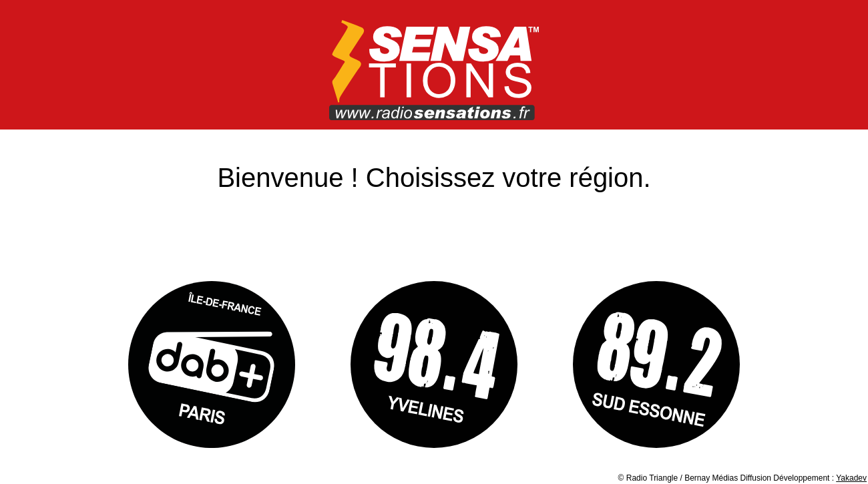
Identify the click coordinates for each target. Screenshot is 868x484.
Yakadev (851, 478)
